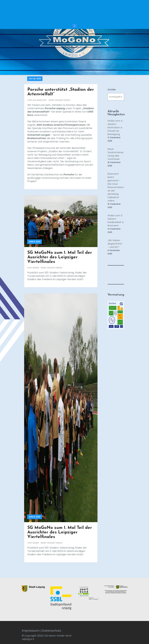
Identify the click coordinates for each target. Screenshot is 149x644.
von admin (33, 268)
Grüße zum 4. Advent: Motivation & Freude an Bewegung (115, 127)
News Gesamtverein (59, 100)
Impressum (31, 631)
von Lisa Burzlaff (37, 100)
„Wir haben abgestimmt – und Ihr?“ (115, 244)
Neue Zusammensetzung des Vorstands (116, 154)
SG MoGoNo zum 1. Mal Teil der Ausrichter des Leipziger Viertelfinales (60, 257)
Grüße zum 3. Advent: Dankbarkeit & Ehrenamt (116, 220)
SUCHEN (112, 90)
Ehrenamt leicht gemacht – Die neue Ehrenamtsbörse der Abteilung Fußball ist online (116, 187)
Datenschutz (51, 631)
